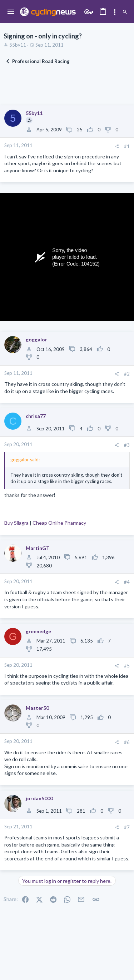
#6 (127, 742)
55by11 (18, 45)
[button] (11, 12)
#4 (127, 582)
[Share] (117, 146)
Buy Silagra (16, 523)
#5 (127, 666)
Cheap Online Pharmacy (59, 523)
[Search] (125, 12)
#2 (127, 374)
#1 (127, 146)
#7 (127, 827)
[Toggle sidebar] (115, 12)
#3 (127, 445)
